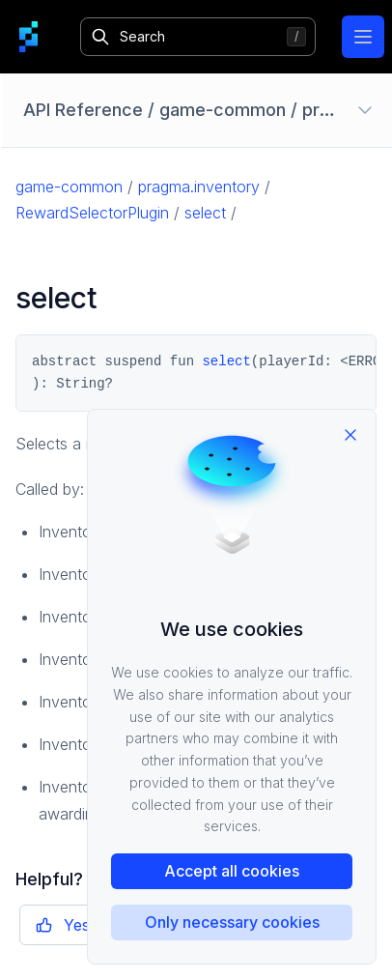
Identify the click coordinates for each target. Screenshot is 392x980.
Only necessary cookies (232, 922)
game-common (69, 187)
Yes (63, 925)
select (205, 213)
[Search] (197, 37)
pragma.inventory (199, 187)
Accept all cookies (232, 871)
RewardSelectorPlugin (92, 213)
